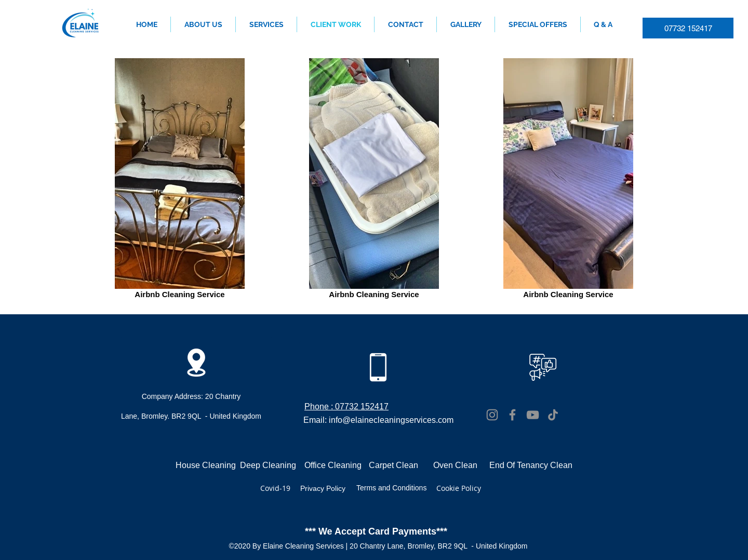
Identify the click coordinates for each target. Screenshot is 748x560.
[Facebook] (512, 415)
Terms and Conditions (391, 488)
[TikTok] (553, 415)
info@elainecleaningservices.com (391, 420)
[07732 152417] (688, 28)
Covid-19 (275, 488)
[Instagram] (492, 415)
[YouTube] (533, 415)
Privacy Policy (323, 488)
